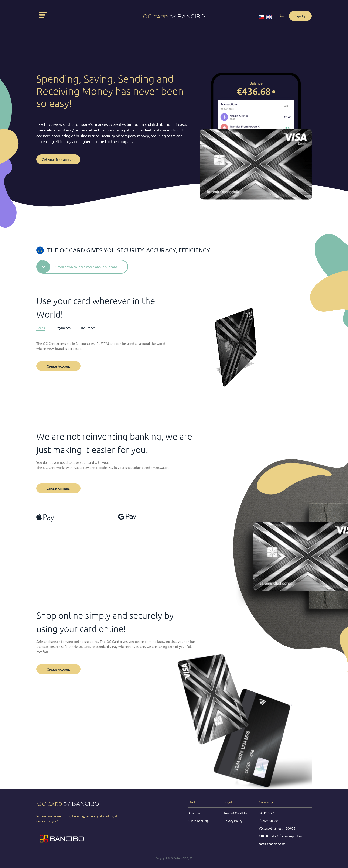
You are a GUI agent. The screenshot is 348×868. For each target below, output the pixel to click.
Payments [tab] (63, 328)
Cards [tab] (41, 328)
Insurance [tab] (88, 328)
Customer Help (199, 821)
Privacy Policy (233, 821)
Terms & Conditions (237, 813)
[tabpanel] (103, 351)
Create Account (58, 366)
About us (194, 813)
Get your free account (58, 159)
